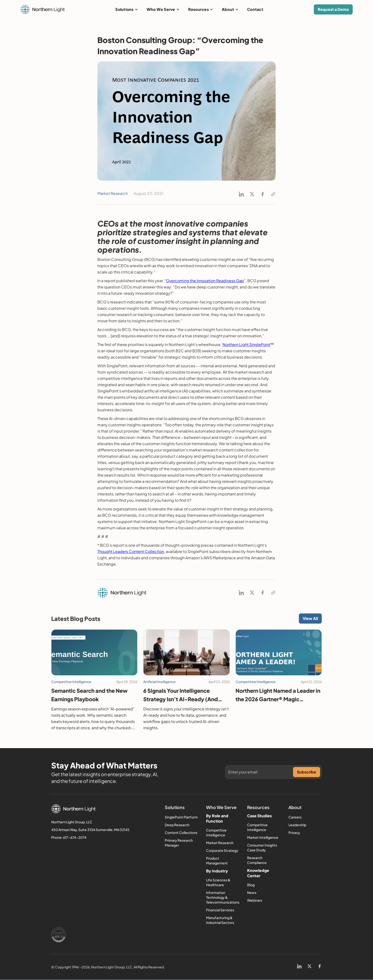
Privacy (294, 833)
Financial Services (220, 910)
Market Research (220, 843)
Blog (251, 885)
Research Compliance (257, 860)
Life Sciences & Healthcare (218, 882)
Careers (295, 817)
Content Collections (181, 833)
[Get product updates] (261, 772)
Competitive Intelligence (216, 833)
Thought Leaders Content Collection (131, 551)
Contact (255, 9)
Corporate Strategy (222, 850)
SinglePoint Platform (181, 817)
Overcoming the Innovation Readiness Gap (205, 281)
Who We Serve (161, 9)
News (252, 892)
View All (310, 618)
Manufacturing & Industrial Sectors (220, 920)
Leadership (297, 825)
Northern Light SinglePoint (246, 344)
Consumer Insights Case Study (262, 847)
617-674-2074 (75, 837)
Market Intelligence (263, 837)
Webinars (255, 900)
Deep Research (177, 825)
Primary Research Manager (179, 843)
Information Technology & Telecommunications (223, 897)
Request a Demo (333, 9)
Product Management (217, 861)
